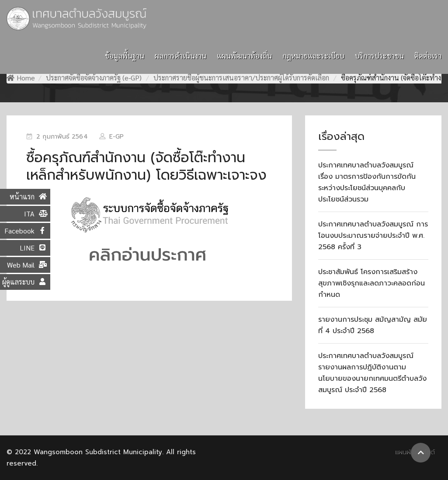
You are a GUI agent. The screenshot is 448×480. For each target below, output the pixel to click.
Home (21, 78)
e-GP (116, 137)
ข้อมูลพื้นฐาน (125, 56)
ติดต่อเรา (428, 56)
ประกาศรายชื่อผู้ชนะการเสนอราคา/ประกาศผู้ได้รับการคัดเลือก (241, 78)
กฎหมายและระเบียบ (313, 56)
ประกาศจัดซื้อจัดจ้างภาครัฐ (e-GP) (94, 78)
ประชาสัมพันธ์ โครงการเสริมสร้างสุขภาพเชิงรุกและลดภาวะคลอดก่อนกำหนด (372, 283)
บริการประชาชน (379, 56)
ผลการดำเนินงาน (181, 56)
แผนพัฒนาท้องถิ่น (244, 56)
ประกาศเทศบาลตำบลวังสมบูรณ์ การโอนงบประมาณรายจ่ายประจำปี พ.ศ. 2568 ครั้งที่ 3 (373, 236)
